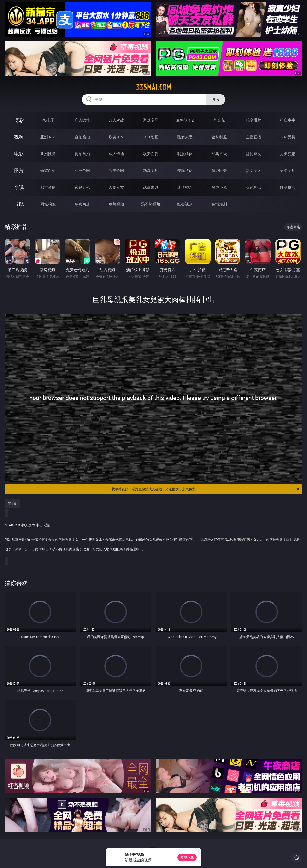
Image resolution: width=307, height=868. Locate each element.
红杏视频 (185, 204)
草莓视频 (116, 204)
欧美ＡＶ (116, 137)
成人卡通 (116, 154)
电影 (19, 154)
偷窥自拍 (48, 170)
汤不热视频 (151, 204)
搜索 (216, 100)
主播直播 (254, 137)
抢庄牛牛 (288, 120)
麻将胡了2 (185, 120)
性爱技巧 (288, 187)
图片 (19, 170)
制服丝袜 (185, 154)
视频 (19, 137)
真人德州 (82, 120)
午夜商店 (82, 204)
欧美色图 (116, 170)
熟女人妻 (185, 137)
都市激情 (48, 187)
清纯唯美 (219, 170)
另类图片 (288, 170)
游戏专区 (151, 120)
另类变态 (288, 154)
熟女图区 (254, 170)
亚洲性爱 (48, 154)
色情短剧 (219, 204)
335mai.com (153, 87)
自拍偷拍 (82, 137)
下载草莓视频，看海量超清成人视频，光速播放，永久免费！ (204, 489)
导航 (19, 204)
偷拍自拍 (82, 154)
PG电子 (48, 120)
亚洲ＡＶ (48, 137)
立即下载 (187, 857)
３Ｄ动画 (151, 137)
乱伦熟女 (254, 154)
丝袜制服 (219, 137)
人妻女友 (116, 187)
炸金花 (219, 120)
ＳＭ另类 (288, 137)
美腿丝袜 (185, 170)
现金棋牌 (254, 120)
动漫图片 (151, 170)
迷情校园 (185, 187)
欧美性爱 (151, 154)
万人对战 (116, 120)
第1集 (12, 503)
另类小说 (219, 187)
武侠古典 (151, 187)
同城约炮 (48, 204)
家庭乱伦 (82, 187)
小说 (19, 187)
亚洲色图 (82, 170)
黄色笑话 (254, 187)
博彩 (19, 120)
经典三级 (219, 154)
